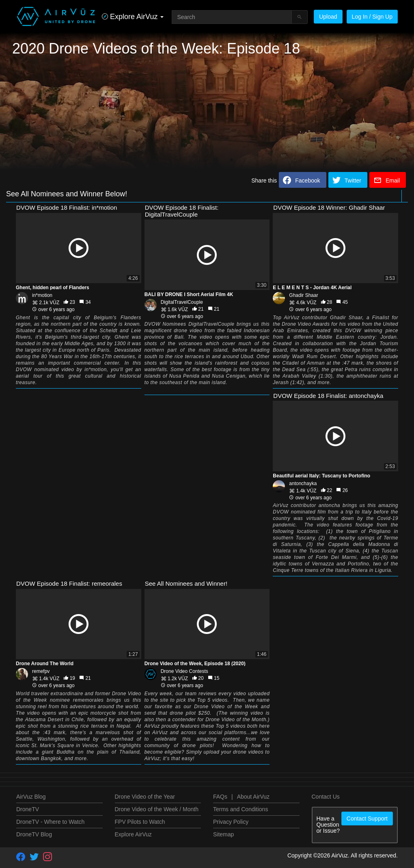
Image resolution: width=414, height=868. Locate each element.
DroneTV (28, 809)
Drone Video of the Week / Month (157, 809)
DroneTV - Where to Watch (50, 822)
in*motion (42, 295)
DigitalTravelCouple (182, 302)
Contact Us (326, 797)
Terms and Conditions (240, 809)
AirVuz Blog (31, 797)
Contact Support (367, 819)
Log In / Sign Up (372, 17)
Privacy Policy (231, 822)
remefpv (41, 671)
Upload (328, 17)
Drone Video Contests (184, 671)
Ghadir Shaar (303, 295)
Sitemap (223, 834)
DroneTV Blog (34, 834)
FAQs (220, 797)
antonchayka (303, 483)
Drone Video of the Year (145, 797)
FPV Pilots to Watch (140, 822)
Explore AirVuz (133, 834)
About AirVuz (253, 797)
